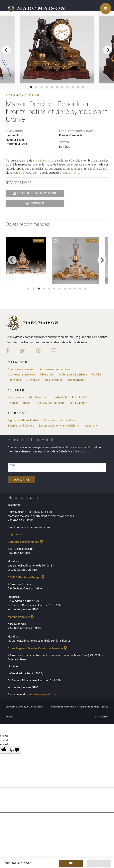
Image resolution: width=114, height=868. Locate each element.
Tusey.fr (28, 403)
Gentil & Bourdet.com (51, 403)
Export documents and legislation (60, 426)
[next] (108, 50)
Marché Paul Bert (21, 617)
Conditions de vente (90, 707)
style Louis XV (42, 161)
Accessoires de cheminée (55, 369)
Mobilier (97, 374)
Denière (18, 173)
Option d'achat (76, 380)
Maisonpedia (16, 397)
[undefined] (15, 750)
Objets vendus (54, 380)
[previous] (6, 50)
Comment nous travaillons (60, 420)
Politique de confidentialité (65, 707)
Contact (104, 717)
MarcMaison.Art (39, 397)
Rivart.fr (13, 403)
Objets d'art (47, 374)
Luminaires (15, 380)
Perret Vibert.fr (78, 403)
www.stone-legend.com (41, 694)
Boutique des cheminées (26, 542)
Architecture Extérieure (73, 374)
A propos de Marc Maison (24, 420)
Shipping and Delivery (21, 426)
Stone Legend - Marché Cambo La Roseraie (38, 648)
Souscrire (21, 480)
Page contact (16, 534)
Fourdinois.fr (80, 397)
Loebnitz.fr (60, 397)
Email (12, 465)
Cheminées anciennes (21, 369)
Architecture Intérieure (22, 374)
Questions (91, 426)
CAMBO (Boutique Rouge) (27, 577)
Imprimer (35, 203)
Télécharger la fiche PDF (35, 193)
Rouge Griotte (70, 173)
